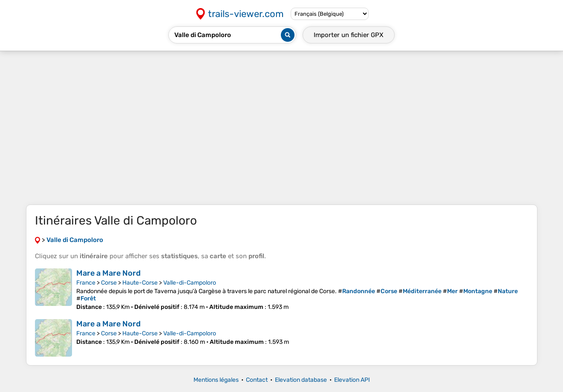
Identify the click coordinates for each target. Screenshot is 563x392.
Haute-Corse (140, 283)
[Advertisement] (282, 128)
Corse (109, 283)
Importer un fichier (349, 35)
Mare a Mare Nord (108, 273)
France (86, 283)
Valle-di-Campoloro (190, 283)
